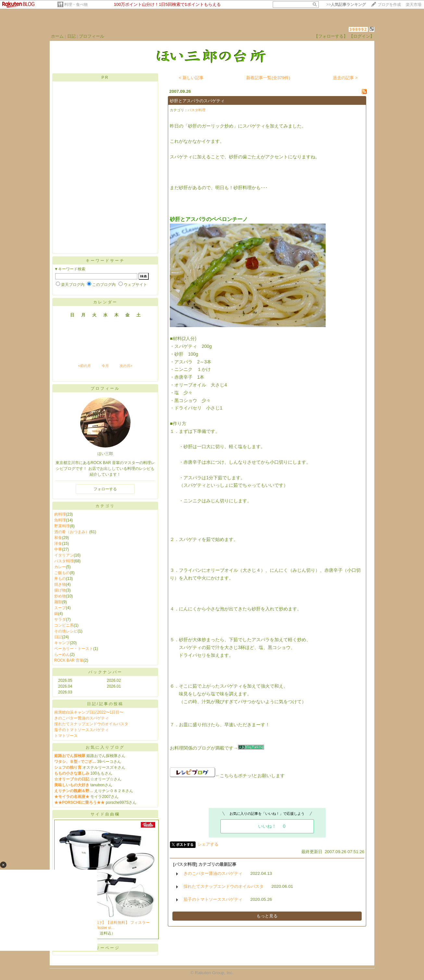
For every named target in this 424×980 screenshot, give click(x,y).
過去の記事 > (345, 78)
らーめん (62, 655)
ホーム (57, 36)
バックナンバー (105, 672)
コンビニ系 (64, 625)
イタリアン (64, 555)
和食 (58, 538)
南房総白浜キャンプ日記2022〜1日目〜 (89, 712)
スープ (60, 608)
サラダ (60, 619)
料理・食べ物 (76, 5)
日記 (71, 36)
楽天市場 (414, 5)
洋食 (58, 544)
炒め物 (60, 596)
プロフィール (92, 36)
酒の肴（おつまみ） (72, 532)
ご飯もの (62, 573)
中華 (58, 549)
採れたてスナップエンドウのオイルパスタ (91, 724)
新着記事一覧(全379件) (268, 78)
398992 (358, 29)
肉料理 (60, 514)
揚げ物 (60, 590)
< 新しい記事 (191, 78)
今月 (105, 366)
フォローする (105, 489)
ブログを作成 (389, 5)
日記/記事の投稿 (105, 704)
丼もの (60, 579)
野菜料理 (62, 526)
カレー (60, 567)
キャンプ (62, 643)
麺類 (58, 602)
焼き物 (60, 584)
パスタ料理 (64, 561)
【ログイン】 (362, 36)
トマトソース (66, 736)
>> (346, 5)
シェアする (208, 844)
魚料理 (60, 520)
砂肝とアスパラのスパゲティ (197, 101)
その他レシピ (66, 631)
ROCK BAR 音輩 (69, 660)
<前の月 (84, 366)
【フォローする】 (331, 36)
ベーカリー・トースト (74, 649)
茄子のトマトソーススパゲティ (81, 730)
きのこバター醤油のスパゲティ (81, 718)
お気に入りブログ (105, 747)
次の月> (126, 366)
